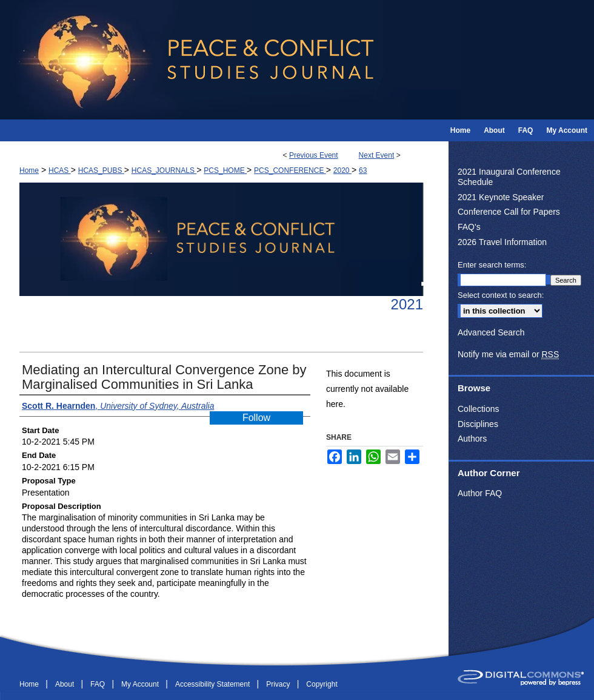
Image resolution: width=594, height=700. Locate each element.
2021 (407, 304)
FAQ (98, 684)
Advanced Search (491, 332)
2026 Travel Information (502, 242)
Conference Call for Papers (509, 212)
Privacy (279, 684)
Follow (256, 418)
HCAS (60, 170)
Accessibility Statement (214, 684)
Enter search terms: (492, 265)
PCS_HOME (225, 170)
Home (29, 170)
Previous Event (314, 155)
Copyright (322, 684)
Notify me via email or (508, 355)
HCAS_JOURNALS (164, 170)
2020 (342, 170)
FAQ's (469, 227)
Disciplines (478, 424)
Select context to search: (501, 295)
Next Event (377, 155)
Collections (478, 409)
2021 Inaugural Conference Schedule (509, 177)
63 (363, 170)
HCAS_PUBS (101, 170)
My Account (141, 684)
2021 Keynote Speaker (501, 197)
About (66, 684)
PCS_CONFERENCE (290, 170)
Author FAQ (480, 493)
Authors (472, 439)
